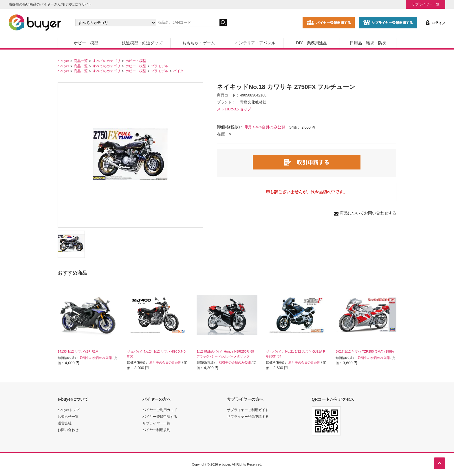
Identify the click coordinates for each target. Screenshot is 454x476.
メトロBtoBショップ (234, 109)
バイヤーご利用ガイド (160, 410)
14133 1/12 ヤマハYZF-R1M (78, 351)
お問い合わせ (68, 430)
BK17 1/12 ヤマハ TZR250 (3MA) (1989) (365, 351)
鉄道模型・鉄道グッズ (142, 43)
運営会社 (65, 423)
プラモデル (160, 66)
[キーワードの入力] (188, 23)
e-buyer (63, 61)
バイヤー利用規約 (156, 430)
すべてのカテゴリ (107, 61)
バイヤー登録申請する (160, 416)
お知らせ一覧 (68, 416)
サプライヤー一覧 (426, 4)
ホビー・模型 (86, 43)
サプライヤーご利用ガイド (248, 410)
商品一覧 (81, 61)
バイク (178, 71)
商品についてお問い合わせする (368, 213)
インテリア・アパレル (255, 43)
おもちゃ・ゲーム (199, 43)
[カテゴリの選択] (116, 23)
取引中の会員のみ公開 (265, 127)
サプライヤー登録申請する (248, 416)
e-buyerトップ (68, 410)
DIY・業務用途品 (311, 43)
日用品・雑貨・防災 (368, 43)
